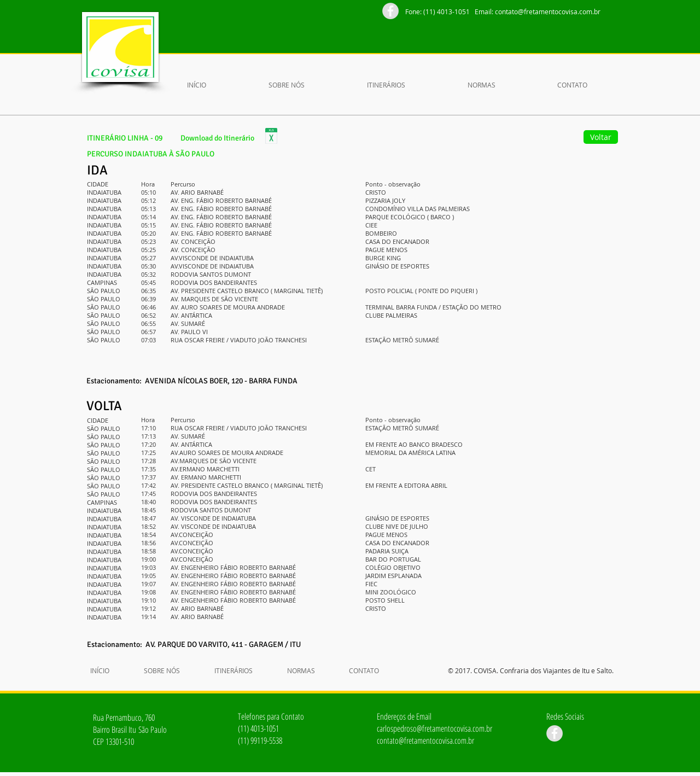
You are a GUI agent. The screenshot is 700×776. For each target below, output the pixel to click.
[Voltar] (601, 137)
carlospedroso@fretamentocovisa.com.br (434, 728)
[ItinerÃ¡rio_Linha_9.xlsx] (271, 137)
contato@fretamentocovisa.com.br (548, 11)
